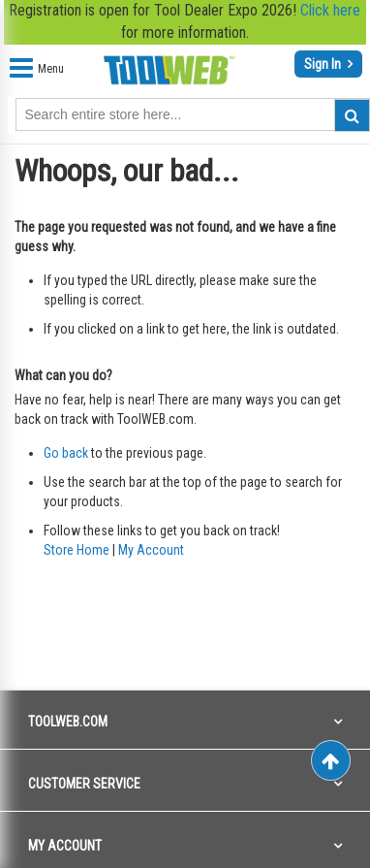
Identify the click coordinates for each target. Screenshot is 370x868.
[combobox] (193, 114)
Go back (66, 453)
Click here (330, 10)
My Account (151, 550)
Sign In (324, 64)
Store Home (77, 550)
